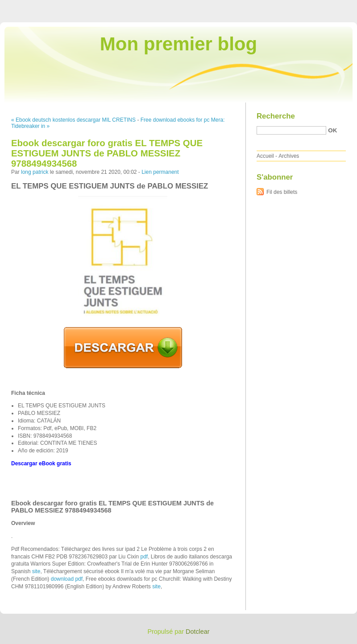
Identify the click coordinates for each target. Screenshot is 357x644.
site (36, 571)
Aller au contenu (247, 6)
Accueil (265, 156)
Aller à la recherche (331, 6)
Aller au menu (287, 6)
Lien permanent (160, 172)
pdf (144, 557)
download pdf (67, 579)
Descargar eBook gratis (41, 464)
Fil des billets (282, 192)
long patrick (35, 172)
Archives (289, 156)
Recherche (276, 116)
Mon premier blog (178, 44)
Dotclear (198, 632)
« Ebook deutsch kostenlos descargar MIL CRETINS (73, 120)
